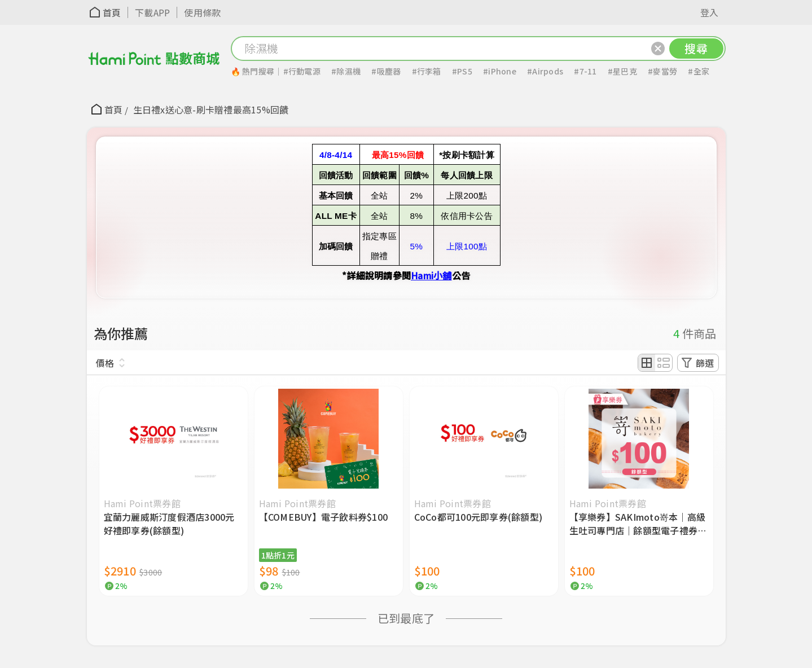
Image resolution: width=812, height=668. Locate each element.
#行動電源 (302, 71)
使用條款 (202, 12)
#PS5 (462, 71)
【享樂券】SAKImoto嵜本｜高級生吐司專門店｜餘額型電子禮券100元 (638, 524)
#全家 (699, 71)
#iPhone (500, 71)
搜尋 (696, 48)
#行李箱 (427, 71)
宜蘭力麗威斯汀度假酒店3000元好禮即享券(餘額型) (169, 524)
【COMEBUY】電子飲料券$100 (324, 517)
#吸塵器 (386, 71)
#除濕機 (346, 71)
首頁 (112, 12)
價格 (105, 363)
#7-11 (585, 71)
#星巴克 (622, 71)
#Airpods (545, 71)
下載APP (152, 12)
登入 (710, 12)
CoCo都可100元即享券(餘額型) (479, 517)
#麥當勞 (662, 71)
